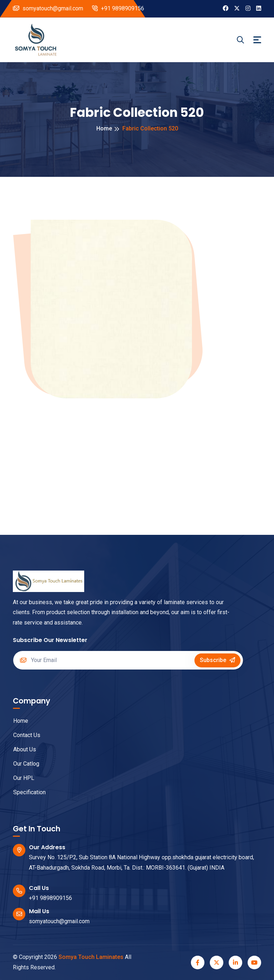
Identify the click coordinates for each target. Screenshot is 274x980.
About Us (21, 749)
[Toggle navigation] (257, 40)
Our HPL (20, 778)
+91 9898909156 (118, 8)
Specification (26, 792)
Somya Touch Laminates (91, 957)
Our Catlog (22, 764)
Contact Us (23, 735)
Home (104, 128)
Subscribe (217, 660)
